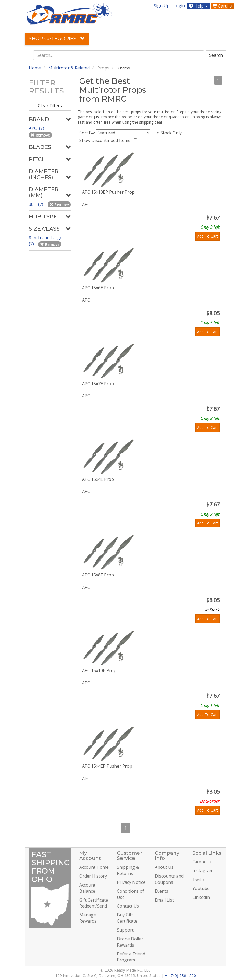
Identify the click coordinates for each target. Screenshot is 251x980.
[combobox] (119, 55)
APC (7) (37, 128)
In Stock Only (170, 133)
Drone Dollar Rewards (130, 942)
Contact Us (128, 906)
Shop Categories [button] (57, 39)
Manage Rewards (88, 918)
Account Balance (87, 888)
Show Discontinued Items (106, 140)
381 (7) (37, 204)
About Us (164, 867)
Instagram (203, 871)
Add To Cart (207, 236)
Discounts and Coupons (169, 879)
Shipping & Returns (128, 870)
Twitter (200, 880)
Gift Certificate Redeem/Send (94, 903)
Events (162, 891)
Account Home (94, 867)
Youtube (201, 888)
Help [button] (199, 6)
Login (179, 6)
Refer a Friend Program (131, 957)
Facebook (202, 862)
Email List (164, 900)
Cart (223, 6)
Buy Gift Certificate (127, 918)
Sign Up (162, 6)
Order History (93, 876)
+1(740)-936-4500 (180, 976)
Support (125, 930)
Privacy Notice (131, 882)
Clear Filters (50, 106)
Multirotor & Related (69, 68)
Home (35, 68)
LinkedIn (201, 897)
